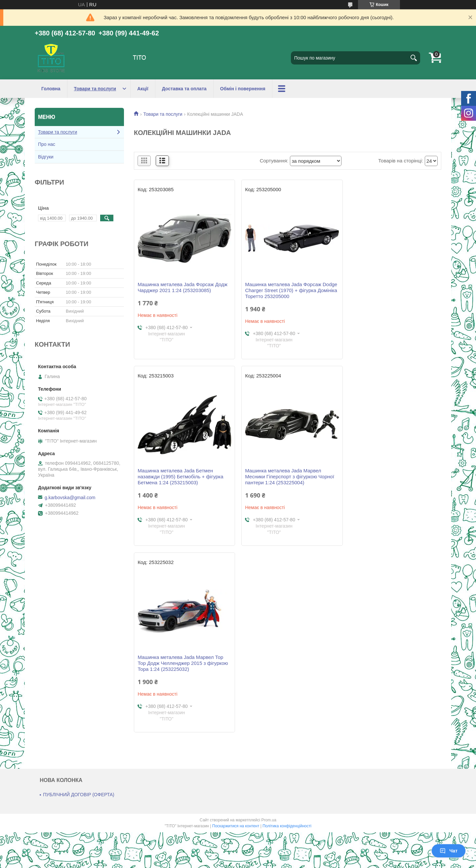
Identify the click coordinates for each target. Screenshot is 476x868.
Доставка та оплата (184, 89)
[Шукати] (414, 58)
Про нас (47, 144)
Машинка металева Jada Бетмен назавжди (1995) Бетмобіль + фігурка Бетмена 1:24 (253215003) (390, 290)
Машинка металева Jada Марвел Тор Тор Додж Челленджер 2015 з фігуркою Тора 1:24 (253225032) (287, 477)
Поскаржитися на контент (236, 639)
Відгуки (46, 157)
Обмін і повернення (243, 89)
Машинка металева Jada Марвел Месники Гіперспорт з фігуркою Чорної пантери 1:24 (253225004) (182, 477)
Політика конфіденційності (287, 639)
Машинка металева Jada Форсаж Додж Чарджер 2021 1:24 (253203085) (182, 287)
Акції (143, 89)
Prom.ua (269, 633)
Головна (51, 89)
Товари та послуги (95, 89)
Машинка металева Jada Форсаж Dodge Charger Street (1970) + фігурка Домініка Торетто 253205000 (286, 290)
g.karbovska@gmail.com (70, 498)
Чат (449, 851)
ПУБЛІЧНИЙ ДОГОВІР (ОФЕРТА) (79, 608)
